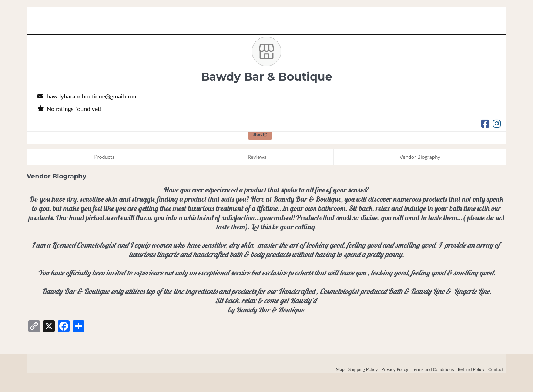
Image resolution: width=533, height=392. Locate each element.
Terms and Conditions (433, 369)
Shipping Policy (363, 369)
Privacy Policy (395, 369)
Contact (496, 369)
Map (340, 369)
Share (260, 134)
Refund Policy (471, 369)
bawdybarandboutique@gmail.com (91, 96)
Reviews (257, 157)
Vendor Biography (420, 157)
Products (104, 157)
